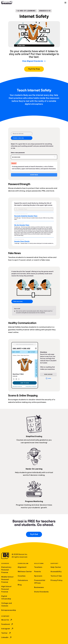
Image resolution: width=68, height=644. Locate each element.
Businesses (39, 587)
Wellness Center (25, 572)
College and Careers (7, 604)
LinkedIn (7, 637)
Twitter (6, 633)
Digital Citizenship (6, 597)
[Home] (7, 3)
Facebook (7, 624)
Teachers (38, 567)
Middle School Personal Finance (7, 579)
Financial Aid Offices (40, 582)
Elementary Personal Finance (6, 570)
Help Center (56, 567)
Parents (38, 572)
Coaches (22, 576)
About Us (7, 620)
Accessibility (56, 572)
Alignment (22, 567)
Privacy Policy (57, 580)
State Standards (41, 592)
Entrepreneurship (9, 610)
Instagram (7, 629)
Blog (20, 585)
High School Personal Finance (6, 589)
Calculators (23, 580)
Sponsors (38, 576)
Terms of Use (56, 576)
